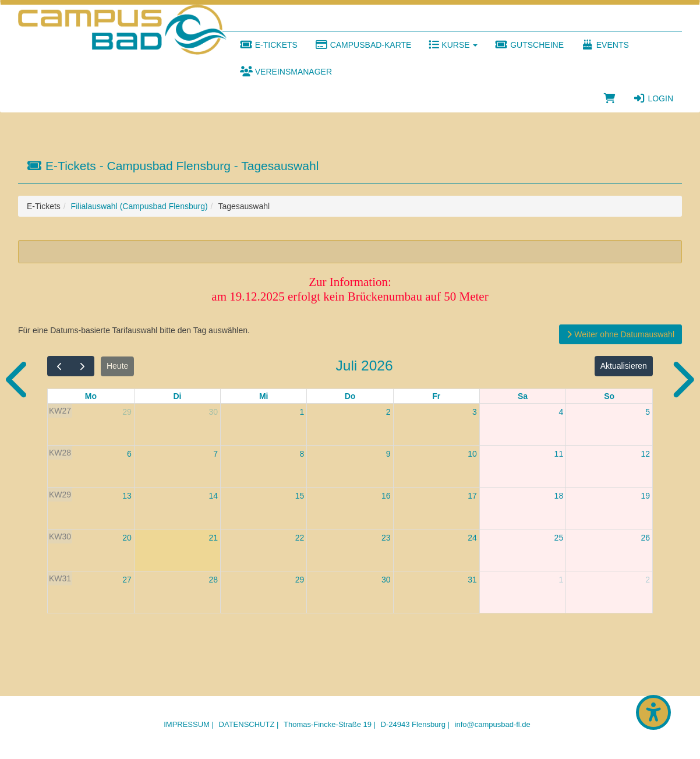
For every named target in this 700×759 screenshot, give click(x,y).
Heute (117, 366)
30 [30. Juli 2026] (386, 580)
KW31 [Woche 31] (60, 578)
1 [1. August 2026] (561, 580)
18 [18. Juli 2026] (559, 496)
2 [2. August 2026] (648, 580)
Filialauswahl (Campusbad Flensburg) (139, 206)
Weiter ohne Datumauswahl (621, 334)
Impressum (187, 724)
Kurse (453, 45)
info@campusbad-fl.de (493, 724)
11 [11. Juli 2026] (559, 454)
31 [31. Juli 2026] (472, 580)
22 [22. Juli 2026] (300, 538)
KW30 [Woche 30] (60, 536)
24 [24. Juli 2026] (472, 538)
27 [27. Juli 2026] (127, 580)
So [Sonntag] (609, 396)
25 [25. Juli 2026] (559, 538)
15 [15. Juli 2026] (300, 496)
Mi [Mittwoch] (264, 396)
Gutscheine (529, 45)
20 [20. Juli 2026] (127, 538)
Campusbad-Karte (363, 45)
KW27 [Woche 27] (60, 411)
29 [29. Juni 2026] (127, 412)
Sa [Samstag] (523, 396)
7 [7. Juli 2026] (215, 454)
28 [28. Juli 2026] (213, 580)
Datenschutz (247, 724)
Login (653, 98)
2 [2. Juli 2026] (388, 412)
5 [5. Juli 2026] (648, 412)
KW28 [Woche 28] (60, 453)
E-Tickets (269, 45)
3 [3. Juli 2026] (475, 412)
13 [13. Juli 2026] (127, 496)
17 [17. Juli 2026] (472, 496)
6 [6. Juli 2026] (129, 454)
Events (605, 45)
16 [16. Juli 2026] (386, 496)
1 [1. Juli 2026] (302, 412)
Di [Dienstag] (177, 396)
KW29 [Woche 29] (60, 495)
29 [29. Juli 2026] (300, 580)
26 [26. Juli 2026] (645, 538)
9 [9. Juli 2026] (388, 454)
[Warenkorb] (610, 98)
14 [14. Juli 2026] (213, 496)
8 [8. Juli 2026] (302, 454)
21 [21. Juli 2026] (213, 538)
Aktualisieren (624, 366)
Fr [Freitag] (436, 396)
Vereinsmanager (286, 72)
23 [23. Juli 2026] (386, 538)
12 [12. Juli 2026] (645, 454)
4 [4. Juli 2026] (561, 412)
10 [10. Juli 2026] (472, 454)
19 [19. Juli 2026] (645, 496)
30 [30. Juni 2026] (213, 412)
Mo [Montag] (91, 396)
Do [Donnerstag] (350, 396)
